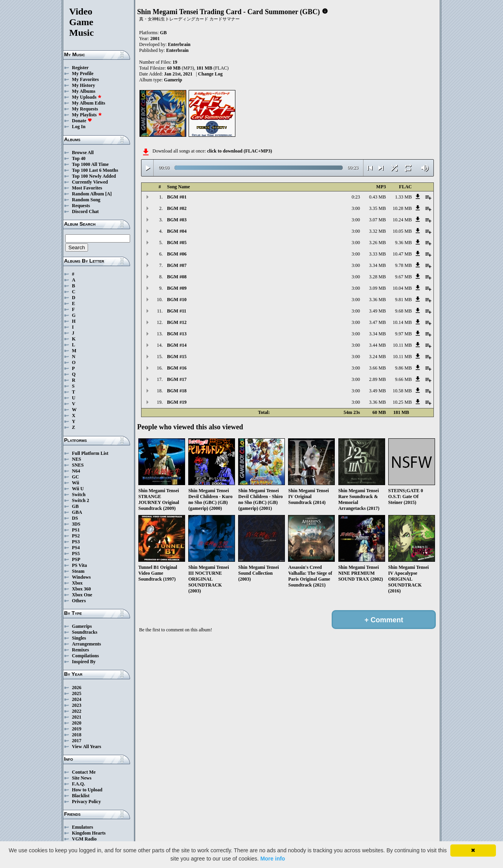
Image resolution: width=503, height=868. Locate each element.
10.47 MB (402, 254)
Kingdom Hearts (89, 833)
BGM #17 (177, 379)
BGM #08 (177, 277)
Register (80, 68)
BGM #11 (177, 311)
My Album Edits (89, 103)
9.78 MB (403, 265)
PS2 (76, 536)
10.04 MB (402, 288)
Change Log (210, 74)
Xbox (77, 583)
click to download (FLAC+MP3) (240, 151)
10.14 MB (402, 322)
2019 (77, 729)
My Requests (85, 109)
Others (79, 601)
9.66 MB (403, 379)
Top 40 (79, 158)
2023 (77, 705)
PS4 (76, 548)
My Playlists (87, 115)
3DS (76, 524)
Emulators (83, 827)
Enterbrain (179, 44)
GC (75, 477)
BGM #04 (177, 231)
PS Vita (79, 565)
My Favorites (85, 79)
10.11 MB (402, 345)
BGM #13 (177, 334)
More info (273, 859)
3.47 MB (377, 322)
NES (76, 459)
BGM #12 (177, 322)
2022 (77, 711)
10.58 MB (402, 391)
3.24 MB (377, 357)
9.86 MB (403, 368)
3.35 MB (377, 208)
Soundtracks (85, 632)
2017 (77, 741)
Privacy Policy (86, 802)
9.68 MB (403, 311)
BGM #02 (177, 208)
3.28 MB (377, 277)
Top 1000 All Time (90, 164)
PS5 (76, 554)
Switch (79, 495)
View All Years (86, 747)
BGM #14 (177, 345)
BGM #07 (177, 265)
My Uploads (87, 97)
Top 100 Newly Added (94, 176)
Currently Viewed (90, 182)
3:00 (356, 208)
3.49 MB (377, 311)
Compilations (85, 656)
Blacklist (81, 796)
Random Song (86, 200)
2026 (77, 688)
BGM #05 (177, 243)
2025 (77, 693)
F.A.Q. (78, 784)
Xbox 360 (81, 589)
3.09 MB (377, 288)
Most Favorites (87, 188)
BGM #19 (177, 402)
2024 (77, 699)
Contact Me (84, 772)
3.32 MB (377, 231)
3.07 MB (377, 220)
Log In (79, 127)
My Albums (84, 91)
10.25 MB (402, 402)
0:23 (356, 197)
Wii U (78, 489)
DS (75, 518)
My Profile (83, 74)
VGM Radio (84, 839)
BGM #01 (177, 197)
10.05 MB (402, 231)
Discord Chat (85, 211)
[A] (109, 194)
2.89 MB (377, 379)
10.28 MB (402, 208)
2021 (77, 717)
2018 (77, 735)
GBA (77, 512)
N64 (76, 471)
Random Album (88, 194)
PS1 (76, 530)
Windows (81, 577)
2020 (77, 723)
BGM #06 (177, 254)
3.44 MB (377, 345)
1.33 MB (403, 197)
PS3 (76, 542)
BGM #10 (177, 300)
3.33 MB (377, 254)
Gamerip (173, 80)
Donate (82, 121)
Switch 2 (81, 500)
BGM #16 (177, 368)
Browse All (83, 153)
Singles (79, 638)
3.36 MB (377, 300)
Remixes (80, 650)
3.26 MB (377, 243)
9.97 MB (403, 334)
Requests (81, 206)
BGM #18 (177, 391)
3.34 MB (377, 265)
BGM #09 (177, 288)
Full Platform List (90, 453)
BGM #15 (177, 357)
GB (75, 506)
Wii (75, 483)
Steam (78, 571)
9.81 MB (403, 300)
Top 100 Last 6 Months (95, 170)
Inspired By (84, 662)
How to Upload (87, 790)
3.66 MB (377, 368)
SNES (78, 465)
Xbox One (82, 595)
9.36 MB (403, 243)
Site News (82, 778)
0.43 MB (377, 197)
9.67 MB (403, 277)
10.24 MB (402, 220)
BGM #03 (177, 220)
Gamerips (82, 626)
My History (84, 85)
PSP (76, 559)
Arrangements (86, 644)
